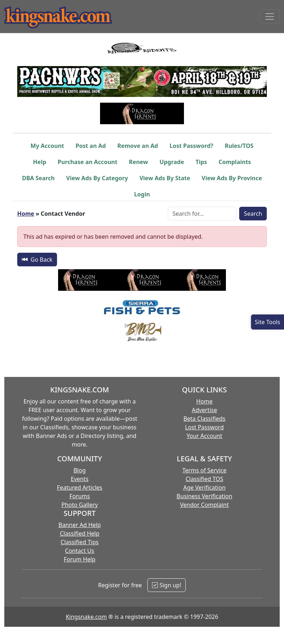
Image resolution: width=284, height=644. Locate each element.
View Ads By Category (97, 178)
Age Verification (204, 487)
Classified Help (80, 533)
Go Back (37, 260)
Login (142, 194)
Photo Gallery (80, 505)
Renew (138, 162)
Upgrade (172, 162)
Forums (79, 496)
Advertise (204, 410)
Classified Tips (80, 542)
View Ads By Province (232, 178)
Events (79, 479)
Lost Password (204, 427)
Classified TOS (204, 479)
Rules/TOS (239, 146)
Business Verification (204, 496)
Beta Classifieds (204, 419)
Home (26, 214)
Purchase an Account (88, 162)
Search (253, 214)
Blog (80, 470)
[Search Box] (202, 214)
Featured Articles (80, 487)
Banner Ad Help (80, 525)
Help (40, 162)
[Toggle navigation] (270, 17)
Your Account (204, 436)
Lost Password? (191, 146)
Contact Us (79, 551)
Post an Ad (91, 146)
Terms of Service (205, 470)
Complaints (235, 162)
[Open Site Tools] (268, 322)
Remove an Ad (138, 146)
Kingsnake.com (86, 617)
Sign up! (167, 585)
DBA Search (39, 178)
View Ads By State (165, 178)
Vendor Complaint (204, 505)
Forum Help (80, 559)
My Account (47, 146)
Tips (201, 162)
